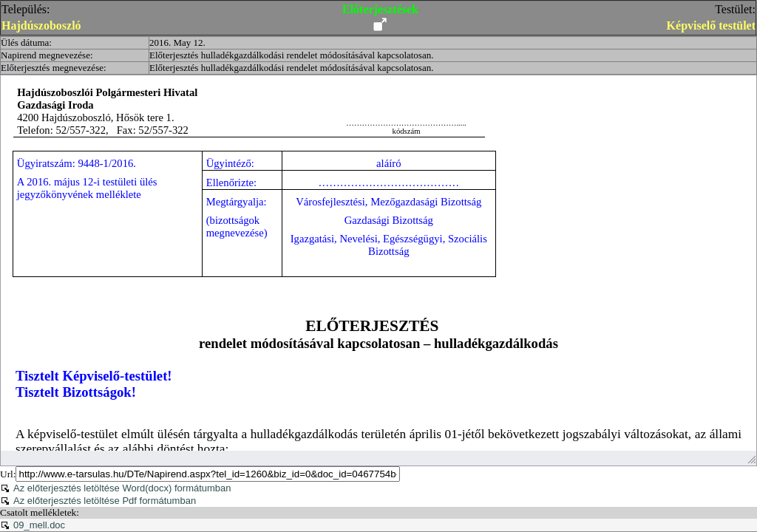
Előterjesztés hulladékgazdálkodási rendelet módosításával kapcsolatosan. (291, 55)
